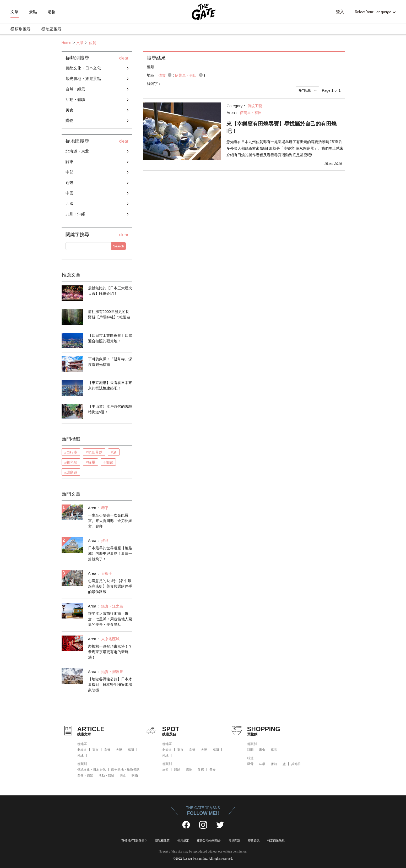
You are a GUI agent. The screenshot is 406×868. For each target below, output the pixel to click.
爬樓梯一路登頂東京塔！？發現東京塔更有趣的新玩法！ (110, 652)
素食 (262, 750)
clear (124, 58)
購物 (52, 12)
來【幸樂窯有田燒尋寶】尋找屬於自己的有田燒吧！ (282, 127)
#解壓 (90, 462)
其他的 (296, 764)
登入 (340, 12)
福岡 (131, 750)
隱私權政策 (162, 840)
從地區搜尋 (52, 29)
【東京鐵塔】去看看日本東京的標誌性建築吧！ (110, 385)
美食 (69, 110)
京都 (107, 750)
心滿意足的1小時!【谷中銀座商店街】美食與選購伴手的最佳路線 (110, 586)
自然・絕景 (75, 89)
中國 (69, 193)
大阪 (119, 750)
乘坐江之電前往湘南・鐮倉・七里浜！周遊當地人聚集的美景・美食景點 (110, 619)
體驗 (177, 770)
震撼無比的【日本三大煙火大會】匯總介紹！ (110, 291)
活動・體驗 (75, 99)
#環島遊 (71, 472)
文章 (15, 12)
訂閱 (250, 750)
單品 (274, 750)
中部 (69, 172)
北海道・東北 (77, 151)
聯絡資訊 (254, 840)
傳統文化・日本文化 (83, 68)
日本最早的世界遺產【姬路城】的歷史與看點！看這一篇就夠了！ (110, 554)
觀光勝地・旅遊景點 (83, 78)
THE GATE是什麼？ (134, 840)
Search (118, 246)
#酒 (114, 452)
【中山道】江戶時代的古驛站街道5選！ (110, 409)
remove (170, 75)
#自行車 (71, 452)
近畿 (69, 183)
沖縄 (80, 756)
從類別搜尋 (21, 29)
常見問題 (234, 840)
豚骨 (250, 764)
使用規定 (183, 840)
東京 (95, 750)
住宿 (201, 770)
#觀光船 (71, 462)
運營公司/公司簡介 (209, 840)
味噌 (262, 764)
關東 (69, 162)
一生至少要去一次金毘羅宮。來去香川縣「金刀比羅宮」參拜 (110, 521)
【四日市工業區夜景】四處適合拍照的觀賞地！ (110, 338)
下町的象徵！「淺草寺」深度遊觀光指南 (110, 362)
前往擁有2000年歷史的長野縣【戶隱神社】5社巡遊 (109, 314)
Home (66, 43)
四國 (69, 204)
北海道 (82, 750)
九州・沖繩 (75, 214)
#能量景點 (94, 452)
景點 (33, 12)
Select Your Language (373, 12)
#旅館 (108, 462)
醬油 (274, 764)
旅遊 (165, 770)
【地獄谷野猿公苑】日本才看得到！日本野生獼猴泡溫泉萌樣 (110, 685)
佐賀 (93, 43)
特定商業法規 (276, 840)
